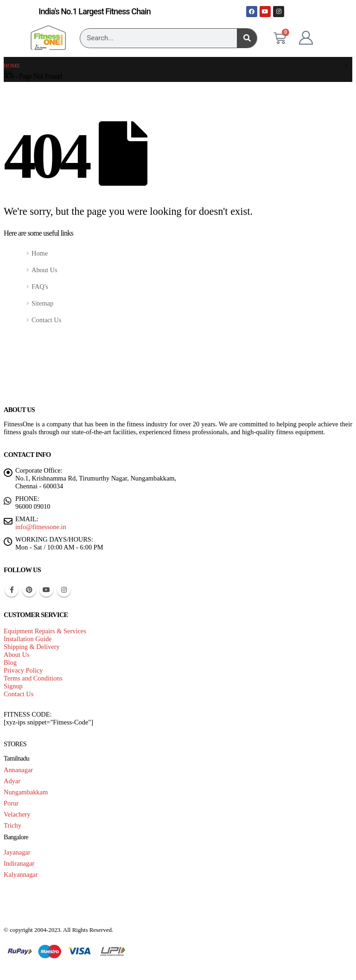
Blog (10, 662)
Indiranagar (19, 863)
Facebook (12, 590)
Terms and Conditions (33, 678)
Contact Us (46, 320)
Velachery (17, 814)
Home (40, 253)
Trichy (13, 825)
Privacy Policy (23, 670)
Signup (13, 686)
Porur (11, 803)
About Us (44, 270)
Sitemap (42, 303)
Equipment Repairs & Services (45, 631)
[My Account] (306, 38)
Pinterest (29, 590)
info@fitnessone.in (41, 527)
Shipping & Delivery (32, 647)
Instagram (64, 590)
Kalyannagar (21, 874)
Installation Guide (28, 639)
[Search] (247, 38)
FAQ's (40, 287)
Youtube (46, 590)
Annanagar (18, 770)
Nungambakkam (26, 792)
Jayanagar (17, 852)
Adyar (12, 781)
